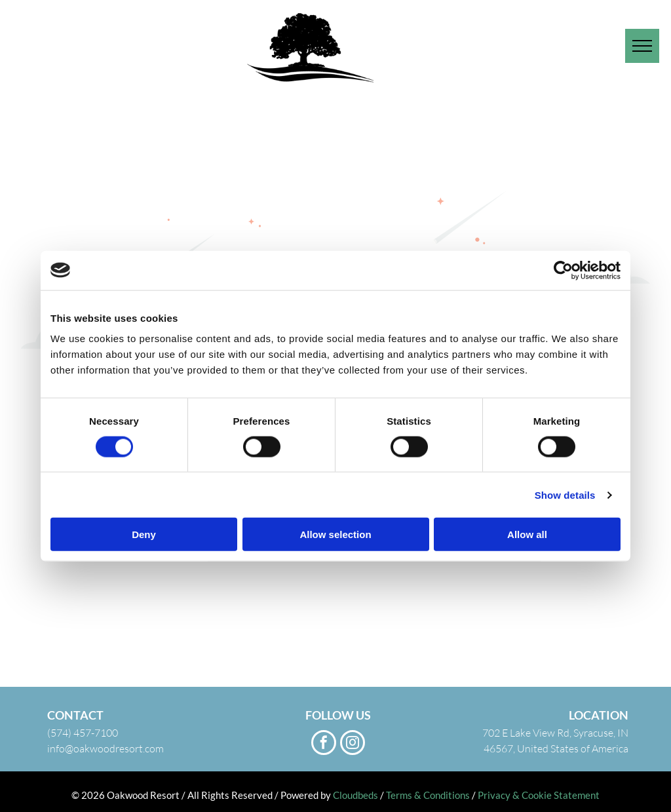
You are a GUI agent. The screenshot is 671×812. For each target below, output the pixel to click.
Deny (144, 534)
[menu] (642, 46)
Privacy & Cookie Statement (539, 795)
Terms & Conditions (428, 795)
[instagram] (353, 744)
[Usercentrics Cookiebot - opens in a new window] (563, 270)
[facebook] (324, 744)
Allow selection (335, 534)
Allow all (527, 534)
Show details (565, 494)
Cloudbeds (355, 795)
